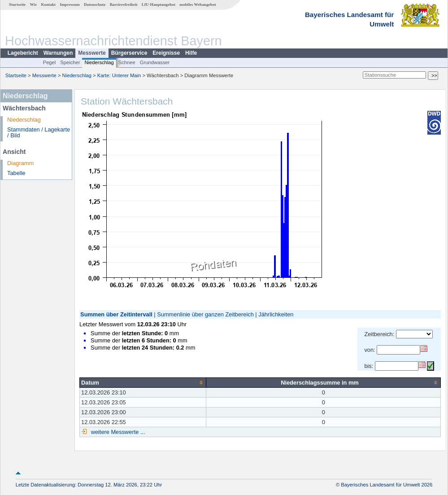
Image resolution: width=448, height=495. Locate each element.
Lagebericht (23, 53)
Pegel (50, 62)
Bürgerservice (129, 53)
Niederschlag (99, 62)
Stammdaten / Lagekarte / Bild (39, 132)
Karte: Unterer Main (119, 75)
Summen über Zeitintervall (116, 314)
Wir (34, 4)
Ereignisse (166, 53)
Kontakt (48, 4)
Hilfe (191, 53)
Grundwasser (155, 62)
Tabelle (16, 173)
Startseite (17, 4)
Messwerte (92, 53)
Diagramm (20, 163)
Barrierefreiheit (124, 4)
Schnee (127, 62)
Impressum (70, 4)
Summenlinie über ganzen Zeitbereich (205, 314)
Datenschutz (95, 4)
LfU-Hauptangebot (159, 4)
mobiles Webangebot (198, 4)
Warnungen (58, 53)
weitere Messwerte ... (117, 432)
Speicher (70, 62)
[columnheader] (143, 382)
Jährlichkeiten (276, 314)
